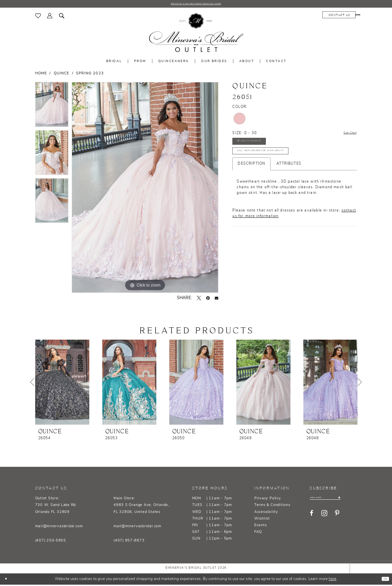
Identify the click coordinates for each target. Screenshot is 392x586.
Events (261, 527)
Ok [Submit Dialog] (383, 580)
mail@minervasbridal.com (59, 528)
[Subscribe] (356, 500)
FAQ (258, 534)
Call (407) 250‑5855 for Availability (273, 161)
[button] (50, 17)
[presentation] (62, 384)
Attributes (289, 176)
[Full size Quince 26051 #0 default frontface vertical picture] (145, 189)
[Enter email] (334, 500)
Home (41, 75)
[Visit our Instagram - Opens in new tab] (324, 517)
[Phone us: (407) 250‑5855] (342, 16)
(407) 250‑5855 (51, 542)
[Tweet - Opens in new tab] (199, 299)
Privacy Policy (268, 500)
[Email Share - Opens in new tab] (217, 300)
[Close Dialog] (8, 581)
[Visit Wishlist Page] (38, 17)
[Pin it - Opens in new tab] (208, 299)
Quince (62, 75)
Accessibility (266, 513)
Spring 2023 (90, 75)
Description (251, 176)
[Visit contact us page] (307, 16)
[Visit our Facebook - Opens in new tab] (312, 517)
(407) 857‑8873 (129, 542)
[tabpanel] (52, 107)
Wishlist (262, 520)
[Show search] (62, 17)
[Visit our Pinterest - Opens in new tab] (337, 517)
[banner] (196, 34)
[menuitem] (38, 17)
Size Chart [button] (347, 135)
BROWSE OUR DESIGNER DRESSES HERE (196, 4)
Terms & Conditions (272, 507)
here (332, 580)
